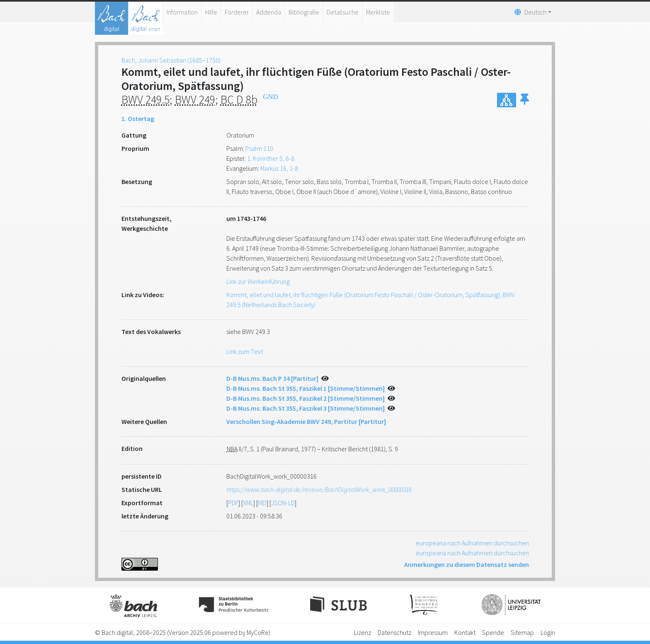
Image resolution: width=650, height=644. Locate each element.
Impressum (433, 632)
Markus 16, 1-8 (279, 168)
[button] (525, 100)
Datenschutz (394, 632)
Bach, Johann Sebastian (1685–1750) (171, 60)
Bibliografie (304, 12)
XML (248, 503)
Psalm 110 (259, 148)
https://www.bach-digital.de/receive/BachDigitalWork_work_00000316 (319, 489)
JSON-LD (283, 503)
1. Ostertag (138, 119)
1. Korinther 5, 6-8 (271, 158)
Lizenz (363, 632)
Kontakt (465, 632)
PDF (233, 503)
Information (182, 12)
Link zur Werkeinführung (258, 281)
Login (548, 632)
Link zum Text (245, 351)
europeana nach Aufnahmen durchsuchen (472, 543)
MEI (262, 503)
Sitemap (522, 632)
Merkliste (378, 12)
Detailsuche (343, 12)
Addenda (269, 12)
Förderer (237, 12)
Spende (493, 632)
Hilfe (211, 12)
